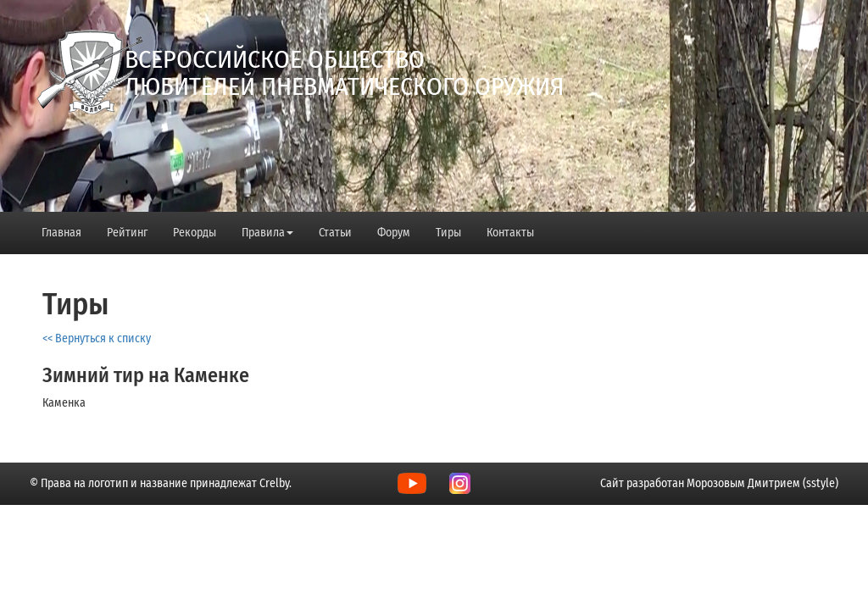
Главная (61, 233)
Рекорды (195, 233)
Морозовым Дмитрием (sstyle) (762, 483)
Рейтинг (127, 233)
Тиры (448, 233)
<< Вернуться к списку (97, 338)
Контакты (510, 233)
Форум (394, 233)
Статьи (335, 233)
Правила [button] (267, 233)
